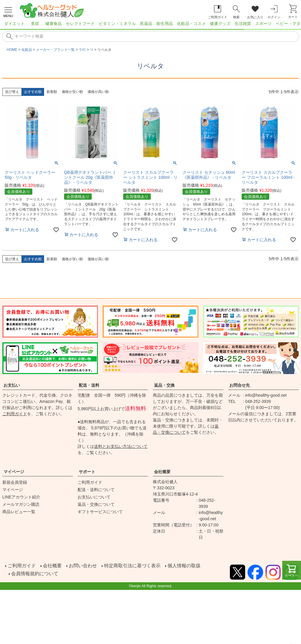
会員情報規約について (35, 572)
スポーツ (263, 24)
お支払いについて (94, 497)
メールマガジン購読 (21, 504)
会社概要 (162, 472)
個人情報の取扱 (183, 565)
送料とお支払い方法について (121, 446)
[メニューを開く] (8, 11)
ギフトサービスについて (100, 512)
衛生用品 (165, 24)
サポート (87, 472)
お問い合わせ (82, 565)
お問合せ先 (240, 385)
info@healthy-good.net (266, 395)
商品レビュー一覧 (19, 512)
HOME (12, 50)
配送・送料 (89, 385)
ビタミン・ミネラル (117, 24)
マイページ (14, 472)
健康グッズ (220, 24)
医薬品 (146, 24)
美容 (35, 24)
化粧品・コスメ (191, 24)
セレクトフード (80, 24)
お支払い (12, 385)
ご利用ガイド (15, 414)
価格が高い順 (98, 92)
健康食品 (53, 24)
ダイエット (14, 24)
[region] (150, 25)
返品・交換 (164, 385)
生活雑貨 (243, 24)
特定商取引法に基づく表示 (132, 565)
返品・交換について (96, 504)
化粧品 (27, 50)
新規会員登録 (15, 482)
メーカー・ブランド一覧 (55, 50)
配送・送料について (96, 490)
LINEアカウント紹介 (21, 497)
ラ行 (82, 50)
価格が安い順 (72, 92)
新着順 (52, 92)
